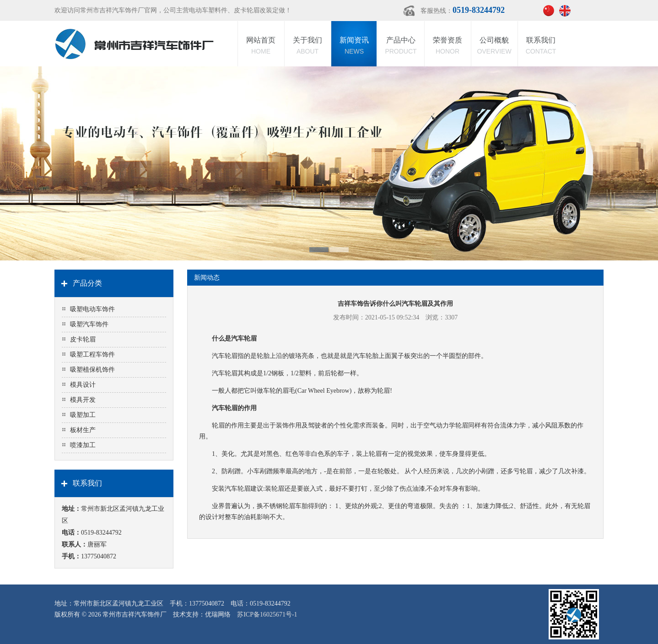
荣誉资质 (448, 46)
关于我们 (307, 46)
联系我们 (541, 46)
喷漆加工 (83, 445)
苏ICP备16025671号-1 (267, 614)
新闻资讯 (354, 46)
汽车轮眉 (225, 356)
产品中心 (401, 46)
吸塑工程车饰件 (92, 354)
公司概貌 (494, 46)
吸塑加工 (83, 415)
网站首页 (261, 46)
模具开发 (83, 400)
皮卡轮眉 (83, 339)
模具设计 (83, 385)
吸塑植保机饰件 (92, 370)
